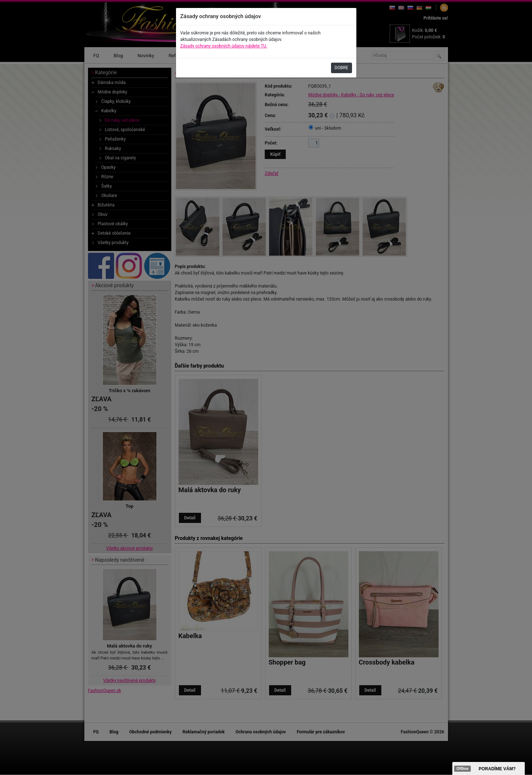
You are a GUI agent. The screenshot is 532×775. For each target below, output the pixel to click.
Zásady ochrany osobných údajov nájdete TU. (224, 46)
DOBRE (342, 68)
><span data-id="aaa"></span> (489, 768)
